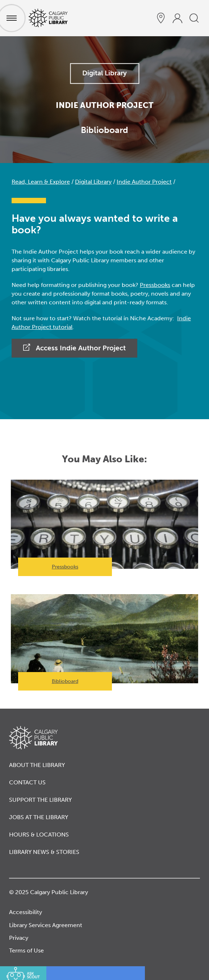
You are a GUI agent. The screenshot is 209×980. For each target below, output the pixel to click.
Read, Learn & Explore (41, 182)
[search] (194, 18)
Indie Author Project (144, 182)
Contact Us (27, 782)
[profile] (177, 18)
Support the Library (40, 800)
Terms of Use (26, 950)
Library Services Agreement (46, 925)
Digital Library (104, 73)
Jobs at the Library (39, 817)
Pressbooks (155, 285)
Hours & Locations (39, 835)
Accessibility (26, 912)
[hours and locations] (161, 18)
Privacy (19, 938)
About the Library (37, 765)
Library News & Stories (44, 852)
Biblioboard (65, 681)
